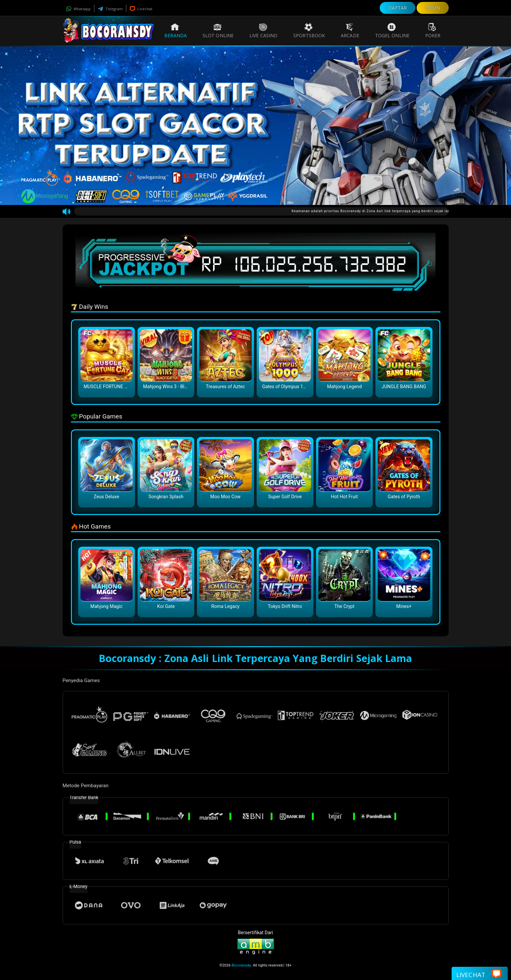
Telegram (110, 9)
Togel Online (392, 31)
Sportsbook (309, 31)
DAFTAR (398, 8)
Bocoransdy (241, 965)
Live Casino (263, 31)
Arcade (350, 31)
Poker (433, 31)
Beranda (176, 31)
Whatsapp (79, 9)
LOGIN (433, 8)
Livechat (141, 9)
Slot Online (218, 31)
